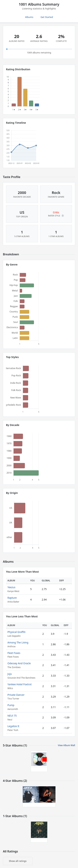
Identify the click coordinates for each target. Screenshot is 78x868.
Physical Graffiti (16, 632)
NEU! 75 (12, 716)
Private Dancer (16, 695)
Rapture (12, 598)
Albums (29, 17)
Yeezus (11, 587)
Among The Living (18, 642)
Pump (11, 705)
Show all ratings (18, 861)
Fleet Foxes (14, 653)
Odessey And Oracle (19, 663)
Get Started (47, 17)
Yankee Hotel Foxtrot (20, 684)
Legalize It (13, 726)
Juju (10, 674)
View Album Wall (66, 745)
